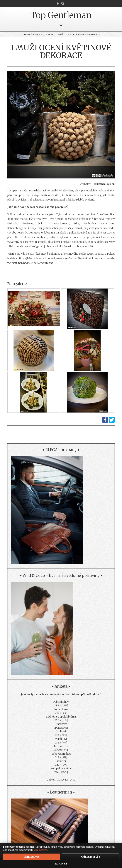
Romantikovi (61, 709)
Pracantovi (61, 724)
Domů (26, 35)
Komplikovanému (61, 769)
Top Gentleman (61, 15)
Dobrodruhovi (61, 702)
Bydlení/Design (43, 35)
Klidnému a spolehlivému (61, 717)
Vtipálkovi (61, 739)
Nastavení (61, 864)
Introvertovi (61, 746)
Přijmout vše (32, 857)
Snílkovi (61, 732)
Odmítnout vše (91, 857)
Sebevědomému (61, 754)
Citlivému (61, 761)
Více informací (41, 850)
